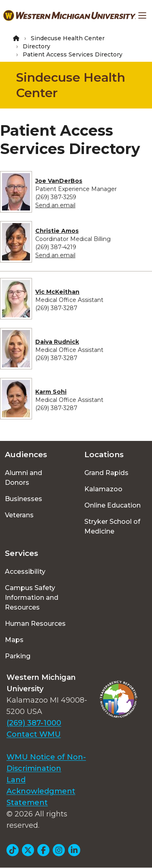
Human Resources (35, 624)
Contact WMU (34, 734)
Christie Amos (57, 231)
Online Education (112, 505)
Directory (36, 46)
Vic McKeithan (57, 292)
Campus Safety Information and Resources (32, 598)
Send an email (55, 205)
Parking (18, 656)
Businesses (24, 499)
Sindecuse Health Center (68, 38)
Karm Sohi (51, 392)
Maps (14, 640)
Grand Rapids (106, 473)
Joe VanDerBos (59, 181)
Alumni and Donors (24, 478)
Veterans (19, 515)
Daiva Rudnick (57, 342)
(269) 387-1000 (34, 723)
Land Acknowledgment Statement (41, 791)
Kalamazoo (103, 489)
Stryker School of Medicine (112, 526)
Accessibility (25, 572)
